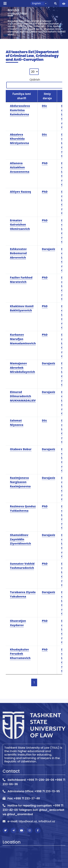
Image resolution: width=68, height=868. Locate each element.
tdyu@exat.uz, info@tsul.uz (37, 821)
